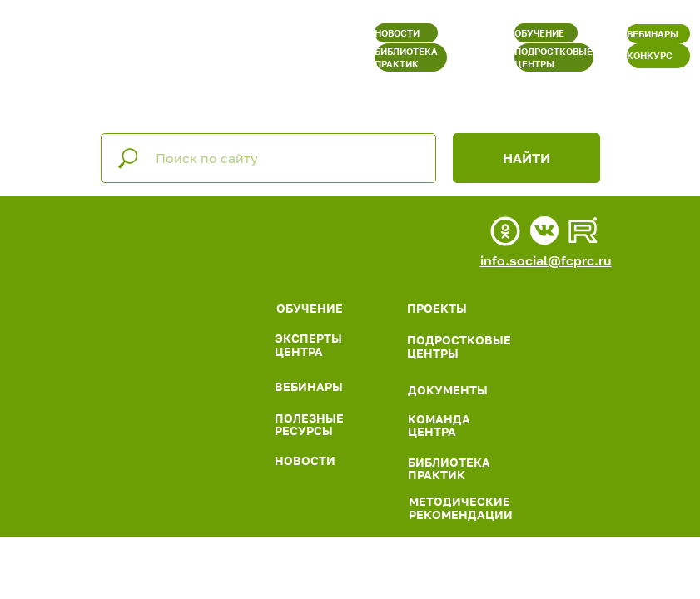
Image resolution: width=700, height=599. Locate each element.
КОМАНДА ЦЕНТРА (439, 425)
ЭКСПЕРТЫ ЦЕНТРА (308, 344)
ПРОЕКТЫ (437, 308)
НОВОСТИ (397, 33)
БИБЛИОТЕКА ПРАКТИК (406, 57)
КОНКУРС (650, 55)
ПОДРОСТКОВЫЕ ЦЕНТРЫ (554, 57)
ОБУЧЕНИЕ (539, 33)
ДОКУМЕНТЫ (448, 390)
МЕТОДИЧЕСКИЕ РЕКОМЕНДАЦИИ (461, 507)
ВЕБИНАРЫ (653, 34)
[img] (165, 264)
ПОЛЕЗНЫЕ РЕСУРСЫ (309, 424)
